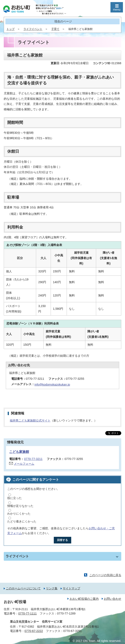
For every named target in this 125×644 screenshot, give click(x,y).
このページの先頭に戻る (105, 575)
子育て (55, 29)
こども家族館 (19, 452)
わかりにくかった (19, 514)
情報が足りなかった (20, 506)
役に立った (15, 498)
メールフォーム (24, 464)
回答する (62, 540)
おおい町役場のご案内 (84, 599)
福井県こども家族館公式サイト (30, 420)
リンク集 (52, 588)
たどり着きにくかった (22, 521)
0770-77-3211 (33, 459)
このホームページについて (23, 588)
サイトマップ (71, 588)
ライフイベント (33, 29)
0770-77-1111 (28, 613)
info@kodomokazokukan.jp (52, 385)
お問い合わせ (113, 599)
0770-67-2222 (34, 631)
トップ (10, 29)
